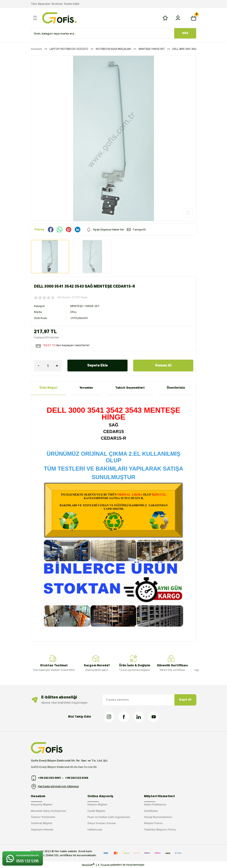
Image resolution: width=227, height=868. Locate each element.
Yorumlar (86, 388)
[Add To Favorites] (188, 213)
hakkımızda (95, 830)
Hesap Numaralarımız (158, 817)
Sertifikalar (151, 811)
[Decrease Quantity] (39, 366)
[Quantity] (48, 366)
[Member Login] (178, 18)
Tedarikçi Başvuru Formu (160, 830)
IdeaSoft (88, 865)
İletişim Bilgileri (97, 805)
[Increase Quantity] (57, 366)
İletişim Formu (153, 823)
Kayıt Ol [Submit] (185, 700)
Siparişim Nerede (42, 830)
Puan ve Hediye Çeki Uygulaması (109, 817)
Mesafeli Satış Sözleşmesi (48, 811)
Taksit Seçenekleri (130, 388)
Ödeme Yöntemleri (43, 817)
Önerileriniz (176, 388)
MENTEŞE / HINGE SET (85, 306)
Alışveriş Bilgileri (42, 805)
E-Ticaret (104, 865)
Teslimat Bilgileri (42, 823)
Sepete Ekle (97, 366)
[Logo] (59, 18)
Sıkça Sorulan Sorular (102, 823)
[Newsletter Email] (149, 700)
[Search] (103, 33)
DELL (74, 312)
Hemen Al (163, 366)
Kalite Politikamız (155, 805)
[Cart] (194, 18)
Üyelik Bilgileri (96, 811)
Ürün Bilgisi (48, 388)
